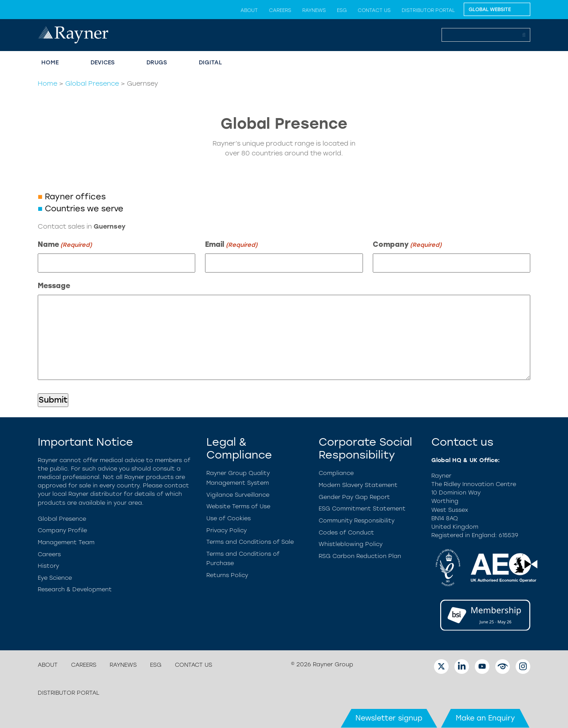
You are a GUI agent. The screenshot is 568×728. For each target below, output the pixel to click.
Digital (210, 62)
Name (65, 245)
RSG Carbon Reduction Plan (360, 556)
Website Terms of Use (238, 506)
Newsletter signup (389, 718)
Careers (280, 10)
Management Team (66, 542)
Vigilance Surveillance (238, 495)
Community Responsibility (357, 520)
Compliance (336, 473)
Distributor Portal (428, 10)
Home (50, 62)
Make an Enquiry (485, 718)
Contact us (374, 10)
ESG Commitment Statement (362, 508)
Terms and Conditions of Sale (250, 542)
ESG (342, 10)
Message (54, 286)
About (249, 10)
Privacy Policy (227, 530)
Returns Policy (227, 575)
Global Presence (92, 83)
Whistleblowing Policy (351, 544)
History (48, 566)
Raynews (314, 10)
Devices (103, 62)
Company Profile (62, 530)
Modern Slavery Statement (358, 485)
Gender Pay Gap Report (354, 497)
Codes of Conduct (346, 532)
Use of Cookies (229, 518)
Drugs (157, 62)
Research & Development (75, 589)
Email (231, 245)
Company (407, 245)
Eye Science (55, 578)
